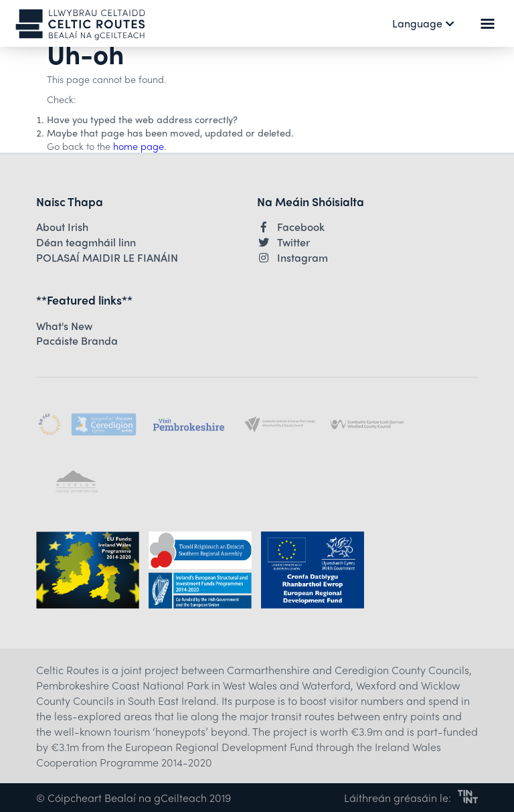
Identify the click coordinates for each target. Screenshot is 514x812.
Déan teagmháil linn (86, 242)
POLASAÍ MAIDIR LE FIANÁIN (107, 258)
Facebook (291, 227)
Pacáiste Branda (77, 341)
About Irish (62, 227)
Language (423, 23)
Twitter (283, 242)
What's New (64, 326)
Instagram (292, 258)
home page (139, 146)
